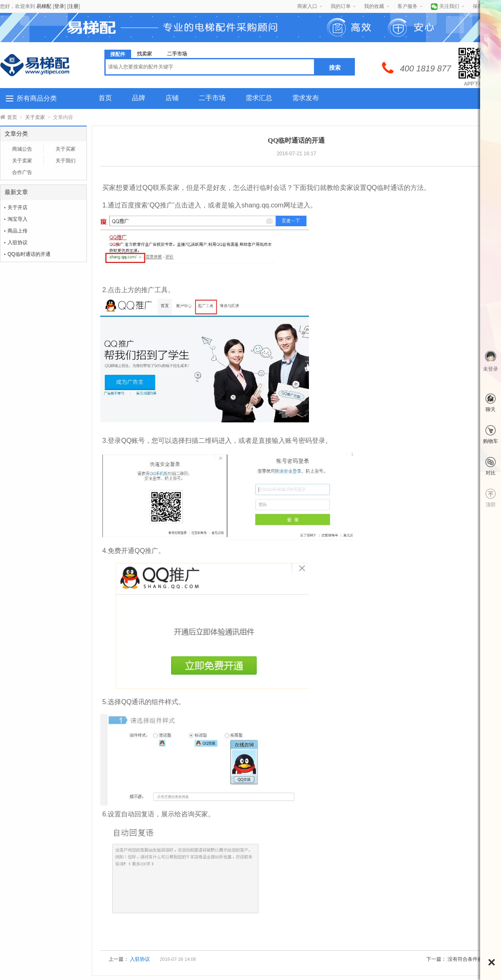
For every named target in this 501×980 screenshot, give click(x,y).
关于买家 (66, 149)
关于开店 (18, 207)
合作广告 (22, 172)
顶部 (491, 505)
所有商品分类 (37, 98)
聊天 (491, 409)
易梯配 (44, 6)
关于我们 (66, 161)
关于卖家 (35, 117)
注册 (73, 6)
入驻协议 (18, 242)
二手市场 (212, 98)
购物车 (491, 441)
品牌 (139, 98)
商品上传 (18, 231)
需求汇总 (259, 98)
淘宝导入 (18, 219)
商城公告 (22, 149)
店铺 (172, 98)
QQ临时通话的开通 (29, 254)
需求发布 (306, 98)
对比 (491, 473)
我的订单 (341, 6)
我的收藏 (374, 6)
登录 (59, 6)
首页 (105, 98)
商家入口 (307, 6)
